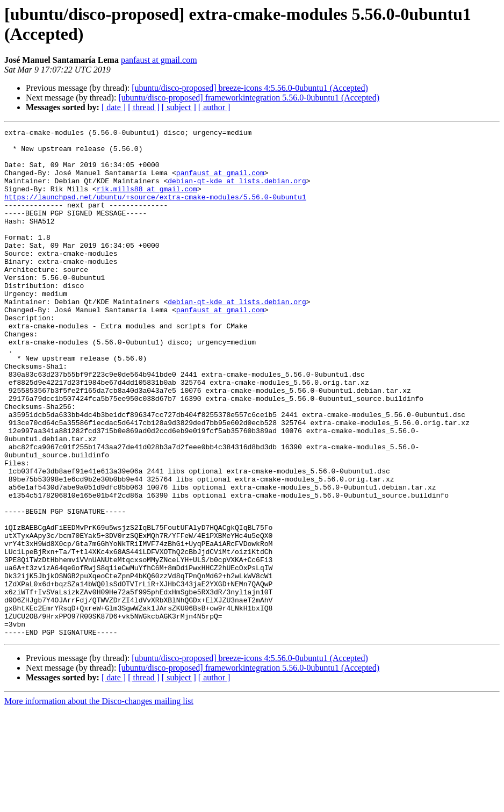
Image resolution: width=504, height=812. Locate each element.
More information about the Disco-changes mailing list (99, 803)
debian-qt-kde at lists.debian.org (237, 192)
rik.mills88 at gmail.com (147, 202)
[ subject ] (179, 107)
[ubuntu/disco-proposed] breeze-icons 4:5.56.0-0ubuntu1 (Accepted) (250, 88)
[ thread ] (144, 107)
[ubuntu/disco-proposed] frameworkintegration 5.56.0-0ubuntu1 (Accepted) (249, 98)
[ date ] (114, 107)
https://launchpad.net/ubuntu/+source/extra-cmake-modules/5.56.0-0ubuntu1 (155, 211)
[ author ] (214, 107)
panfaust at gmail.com (159, 60)
